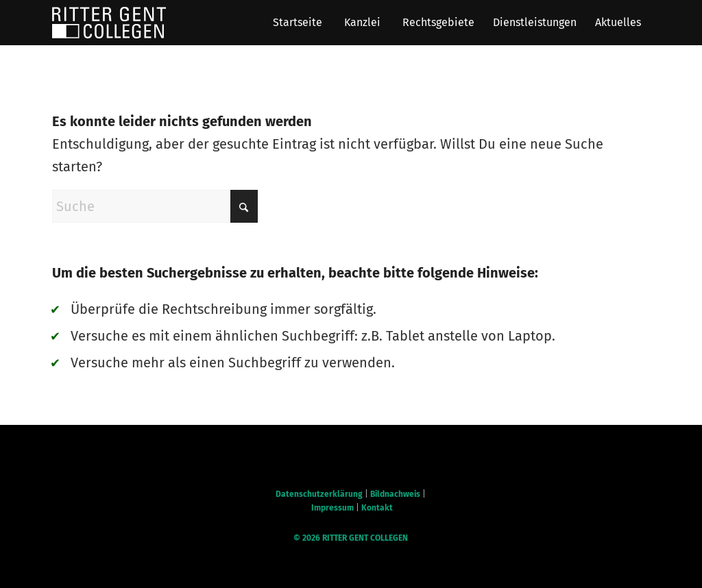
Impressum (332, 508)
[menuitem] (297, 23)
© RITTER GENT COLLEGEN (351, 538)
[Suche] (155, 206)
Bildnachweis (395, 494)
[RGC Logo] (109, 23)
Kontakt (377, 508)
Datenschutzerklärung (319, 494)
